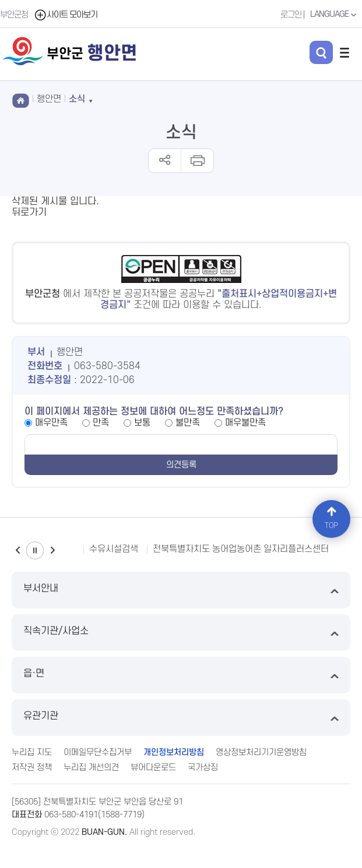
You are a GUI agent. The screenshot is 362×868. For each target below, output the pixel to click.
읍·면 (181, 675)
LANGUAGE (335, 15)
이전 (17, 550)
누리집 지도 (32, 752)
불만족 (188, 423)
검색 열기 (321, 52)
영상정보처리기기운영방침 (261, 752)
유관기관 (181, 718)
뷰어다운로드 (153, 768)
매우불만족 (245, 423)
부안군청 (14, 15)
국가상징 (203, 768)
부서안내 (181, 590)
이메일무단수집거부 (98, 752)
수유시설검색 (114, 549)
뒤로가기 (29, 212)
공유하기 (165, 161)
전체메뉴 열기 (345, 52)
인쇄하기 (197, 161)
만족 (101, 423)
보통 (142, 423)
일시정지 (35, 550)
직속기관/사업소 (181, 633)
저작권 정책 (32, 768)
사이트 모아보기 (66, 15)
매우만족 (51, 423)
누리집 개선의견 (91, 768)
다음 (52, 550)
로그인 (291, 15)
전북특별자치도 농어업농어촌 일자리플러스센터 (241, 549)
